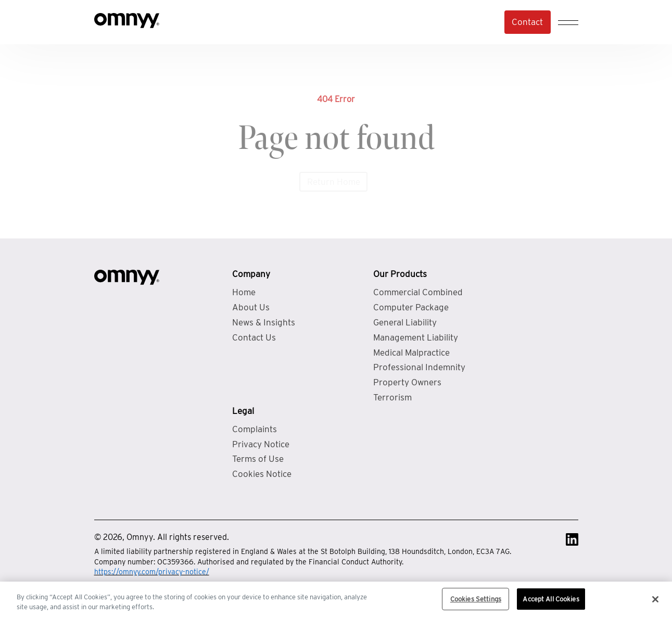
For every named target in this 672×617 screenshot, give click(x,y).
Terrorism (392, 397)
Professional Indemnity (419, 367)
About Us (251, 307)
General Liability (405, 322)
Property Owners (407, 382)
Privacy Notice (261, 444)
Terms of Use (258, 459)
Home (244, 292)
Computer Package (411, 307)
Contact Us (254, 337)
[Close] (655, 602)
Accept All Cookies (551, 603)
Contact (527, 22)
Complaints (255, 429)
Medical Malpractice (411, 352)
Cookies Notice (262, 474)
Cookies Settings (476, 603)
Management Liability (416, 337)
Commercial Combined (418, 292)
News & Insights (264, 322)
